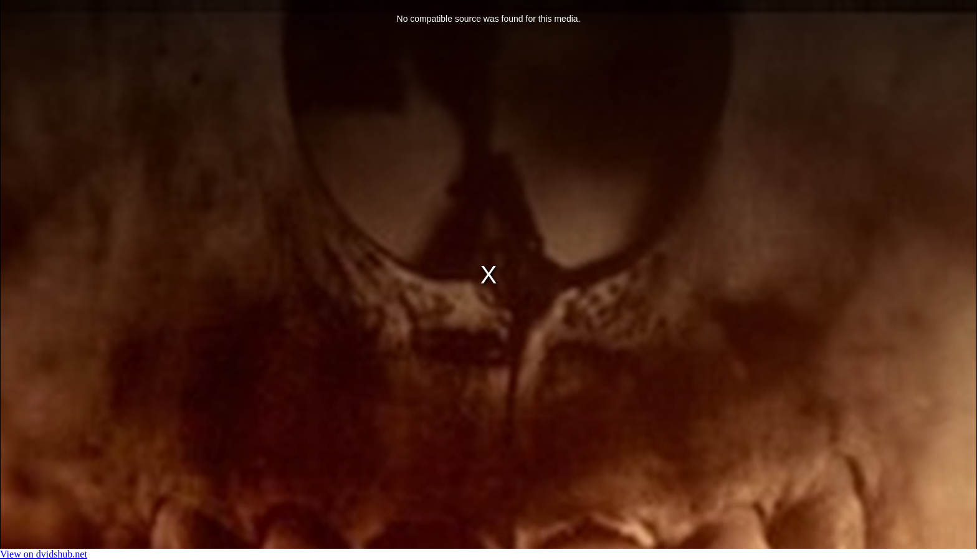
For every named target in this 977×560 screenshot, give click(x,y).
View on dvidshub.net (44, 554)
